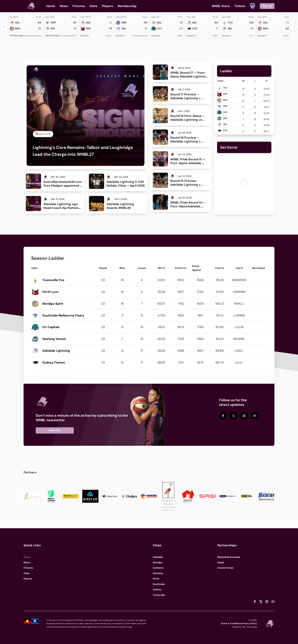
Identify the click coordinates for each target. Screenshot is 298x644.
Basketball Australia (229, 557)
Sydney (157, 589)
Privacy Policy (249, 623)
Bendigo (158, 562)
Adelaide (158, 557)
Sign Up (267, 6)
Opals (221, 562)
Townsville (159, 595)
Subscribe (55, 430)
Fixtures (28, 568)
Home (27, 557)
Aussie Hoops (225, 568)
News (27, 562)
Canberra (158, 568)
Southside (159, 584)
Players (28, 579)
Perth (156, 579)
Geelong (158, 573)
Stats (27, 573)
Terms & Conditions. (231, 623)
